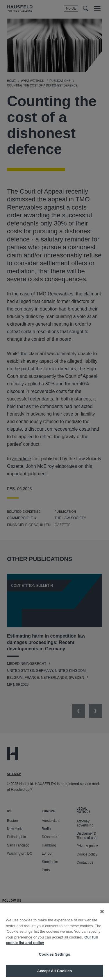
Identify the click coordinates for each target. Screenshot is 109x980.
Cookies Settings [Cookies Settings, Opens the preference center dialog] (55, 958)
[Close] (102, 915)
